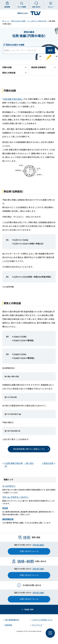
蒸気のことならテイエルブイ (29, 13)
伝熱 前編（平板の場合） (13, 99)
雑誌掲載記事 (8, 519)
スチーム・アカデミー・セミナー (16, 497)
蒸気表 (5, 508)
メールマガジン (9, 486)
